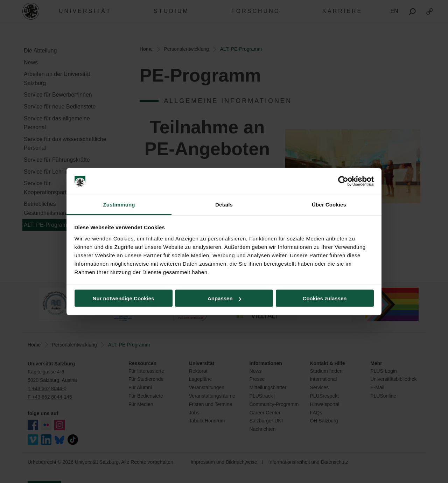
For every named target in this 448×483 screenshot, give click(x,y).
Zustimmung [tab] (119, 204)
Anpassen (224, 298)
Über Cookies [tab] (329, 204)
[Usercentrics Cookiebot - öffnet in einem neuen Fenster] (343, 181)
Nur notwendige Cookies (124, 298)
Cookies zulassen (325, 298)
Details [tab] (224, 204)
